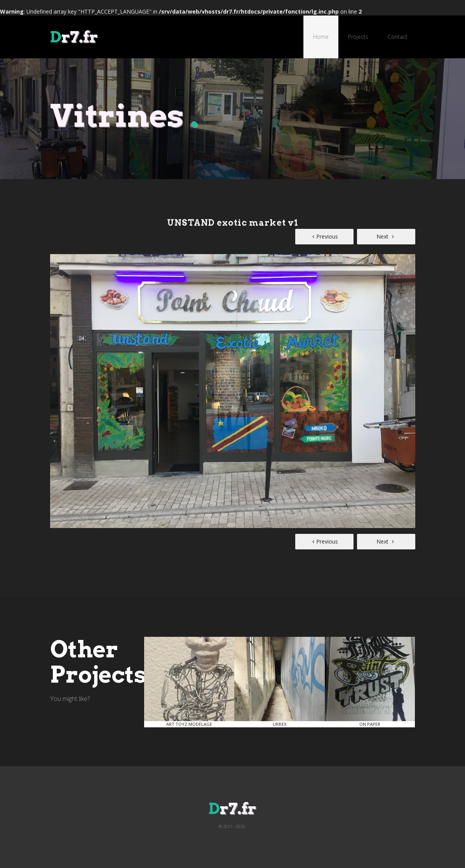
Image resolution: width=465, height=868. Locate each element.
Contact (398, 37)
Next (385, 236)
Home (321, 37)
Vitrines (124, 116)
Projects (358, 37)
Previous (325, 236)
